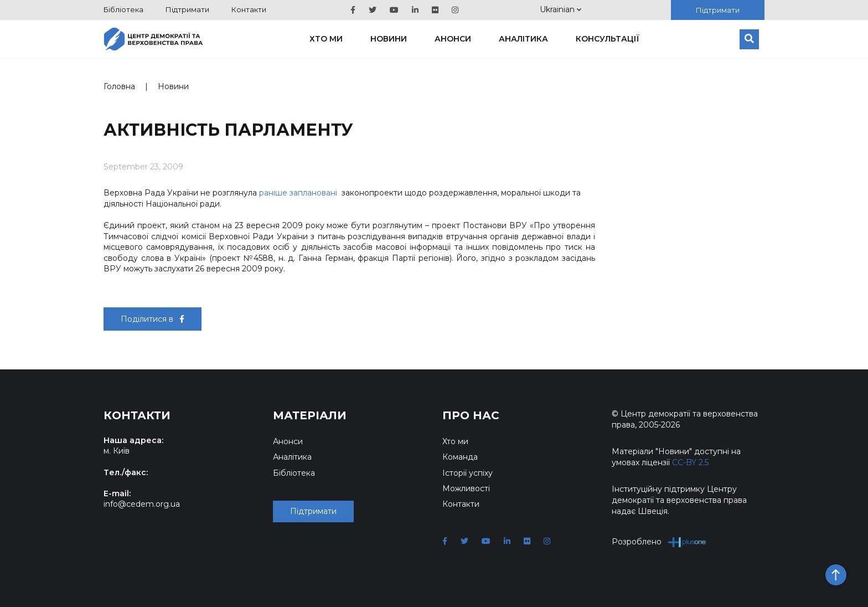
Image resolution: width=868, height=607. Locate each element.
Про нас (471, 415)
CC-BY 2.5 (690, 462)
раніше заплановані (298, 193)
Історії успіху (467, 473)
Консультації (608, 39)
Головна (119, 86)
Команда (460, 457)
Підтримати (187, 9)
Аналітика (523, 39)
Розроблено (659, 542)
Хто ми (326, 39)
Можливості (466, 488)
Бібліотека (123, 9)
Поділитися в (153, 319)
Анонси (453, 39)
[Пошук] (749, 39)
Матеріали (310, 415)
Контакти (249, 9)
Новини (389, 39)
